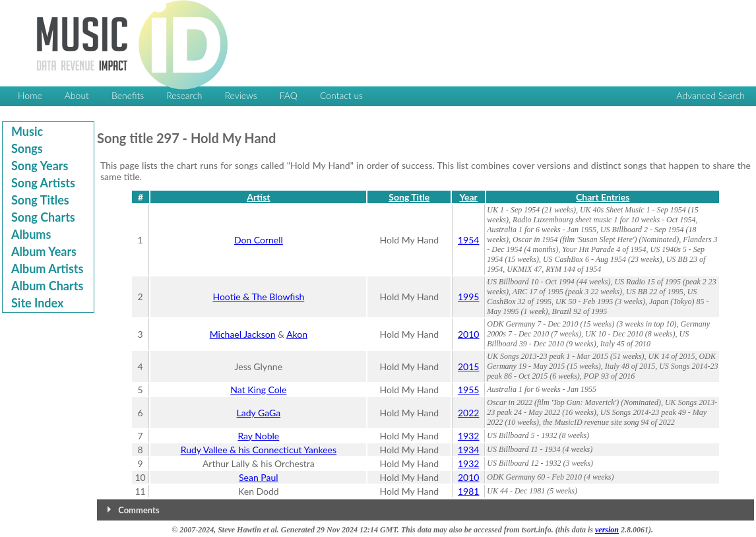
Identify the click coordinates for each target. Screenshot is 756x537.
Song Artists (43, 183)
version (607, 530)
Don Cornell (259, 240)
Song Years (40, 166)
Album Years (44, 251)
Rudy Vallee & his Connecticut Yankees (259, 450)
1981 (468, 491)
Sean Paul (259, 477)
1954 (468, 240)
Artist (258, 197)
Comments (139, 510)
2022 (468, 413)
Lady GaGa (259, 413)
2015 (468, 366)
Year (469, 197)
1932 (468, 436)
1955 (468, 390)
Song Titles (40, 200)
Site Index (37, 303)
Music (27, 131)
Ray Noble (258, 436)
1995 (468, 297)
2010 (468, 334)
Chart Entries (603, 197)
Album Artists (47, 268)
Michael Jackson (243, 334)
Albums (31, 234)
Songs (27, 148)
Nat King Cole (258, 390)
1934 (468, 450)
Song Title (409, 197)
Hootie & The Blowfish (258, 297)
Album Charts (47, 286)
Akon (297, 334)
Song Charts (43, 217)
